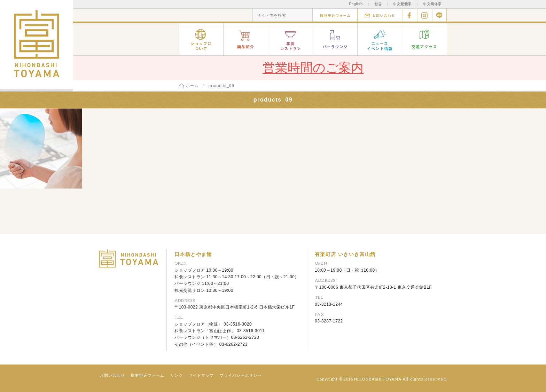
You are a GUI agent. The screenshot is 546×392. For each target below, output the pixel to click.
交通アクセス (425, 39)
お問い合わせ (380, 15)
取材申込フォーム (335, 15)
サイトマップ (201, 375)
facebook (410, 15)
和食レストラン (291, 39)
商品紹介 (246, 39)
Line (440, 15)
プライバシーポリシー (241, 375)
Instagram (425, 15)
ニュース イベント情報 (380, 39)
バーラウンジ (335, 39)
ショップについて (201, 39)
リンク (177, 375)
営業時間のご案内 (313, 68)
